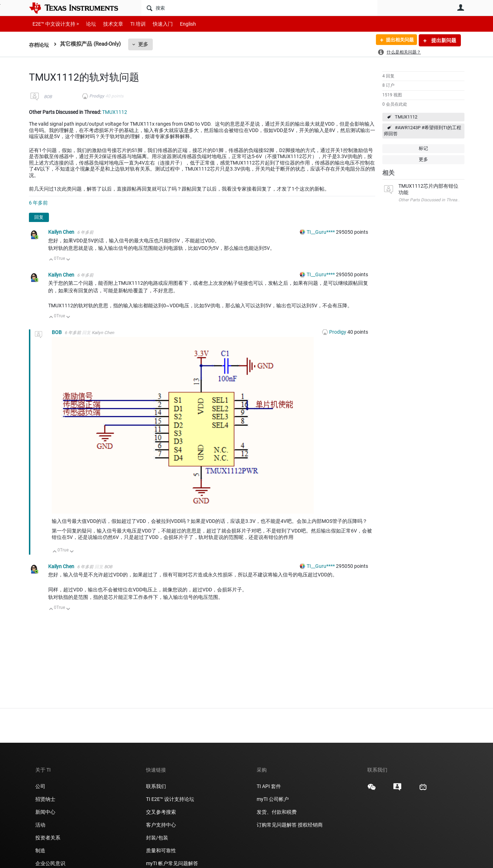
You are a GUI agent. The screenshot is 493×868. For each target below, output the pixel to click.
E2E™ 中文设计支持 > (54, 24)
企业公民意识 (50, 863)
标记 (423, 148)
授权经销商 (310, 825)
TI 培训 (132, 24)
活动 (40, 825)
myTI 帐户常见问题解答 (172, 863)
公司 (40, 786)
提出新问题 (443, 40)
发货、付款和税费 (277, 812)
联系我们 (156, 786)
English (179, 24)
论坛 (87, 24)
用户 (461, 7)
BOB (48, 97)
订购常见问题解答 (277, 825)
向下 (68, 260)
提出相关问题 (398, 40)
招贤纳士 (45, 799)
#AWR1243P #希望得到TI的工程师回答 (422, 131)
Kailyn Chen (62, 232)
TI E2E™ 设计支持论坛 (170, 799)
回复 (39, 217)
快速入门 (156, 24)
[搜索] (259, 8)
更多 (145, 44)
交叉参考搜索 (161, 812)
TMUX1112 (406, 117)
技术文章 (108, 24)
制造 (40, 851)
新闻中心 (45, 812)
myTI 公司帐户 (273, 799)
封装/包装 (157, 838)
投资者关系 (48, 838)
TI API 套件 (269, 786)
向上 (51, 260)
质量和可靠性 (162, 851)
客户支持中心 (161, 825)
